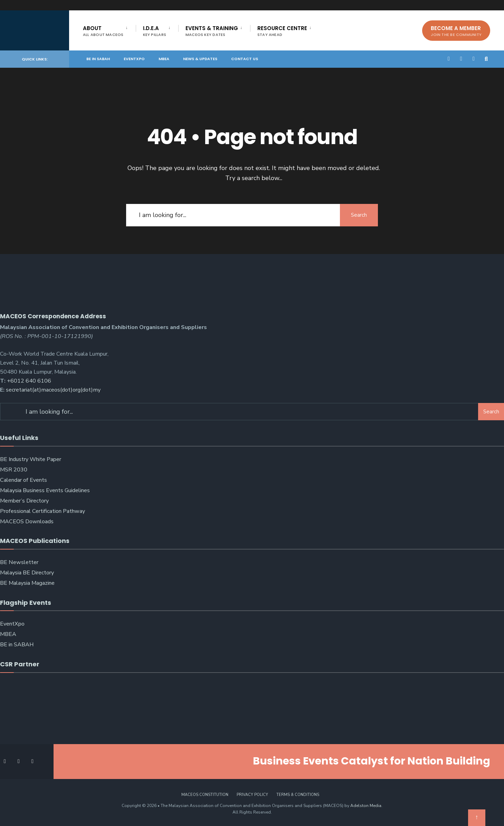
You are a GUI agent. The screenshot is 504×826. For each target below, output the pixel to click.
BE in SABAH (98, 59)
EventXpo (134, 59)
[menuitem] (109, 30)
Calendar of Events (23, 480)
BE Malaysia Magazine (27, 583)
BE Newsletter (19, 562)
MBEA (164, 59)
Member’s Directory (24, 501)
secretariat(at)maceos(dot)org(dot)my (53, 390)
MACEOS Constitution (205, 795)
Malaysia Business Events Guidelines (45, 490)
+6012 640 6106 (29, 381)
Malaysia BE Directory (27, 573)
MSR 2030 (14, 470)
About (103, 31)
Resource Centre (282, 31)
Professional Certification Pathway (42, 511)
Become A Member (456, 31)
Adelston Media (366, 806)
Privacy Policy (252, 795)
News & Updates (200, 59)
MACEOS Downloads (27, 522)
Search (359, 215)
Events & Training (212, 31)
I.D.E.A (155, 31)
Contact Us (245, 59)
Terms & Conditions (298, 795)
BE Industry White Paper (31, 459)
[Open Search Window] (487, 59)
